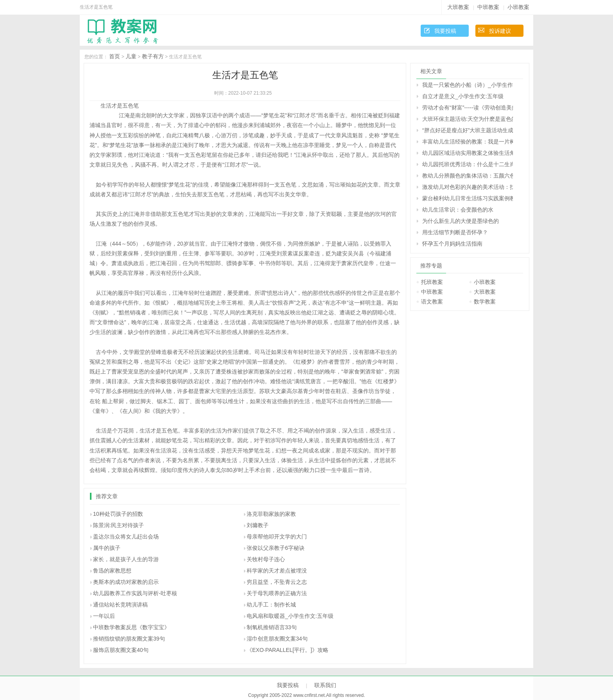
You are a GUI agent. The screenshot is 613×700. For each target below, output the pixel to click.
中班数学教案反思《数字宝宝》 (131, 627)
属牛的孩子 (107, 548)
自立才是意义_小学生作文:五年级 (463, 96)
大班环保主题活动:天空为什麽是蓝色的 (468, 119)
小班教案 (518, 7)
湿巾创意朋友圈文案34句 (277, 639)
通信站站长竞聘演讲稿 (120, 605)
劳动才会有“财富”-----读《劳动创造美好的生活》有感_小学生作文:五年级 (468, 108)
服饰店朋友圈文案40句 (121, 650)
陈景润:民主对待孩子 (118, 525)
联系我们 (325, 685)
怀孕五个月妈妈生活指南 (452, 244)
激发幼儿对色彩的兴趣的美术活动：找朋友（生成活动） (468, 187)
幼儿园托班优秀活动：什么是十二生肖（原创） (468, 164)
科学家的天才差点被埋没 (277, 571)
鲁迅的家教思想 (112, 571)
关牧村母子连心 (266, 559)
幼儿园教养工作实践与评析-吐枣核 (135, 593)
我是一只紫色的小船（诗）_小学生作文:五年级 (468, 85)
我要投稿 (445, 31)
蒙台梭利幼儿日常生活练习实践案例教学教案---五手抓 (468, 198)
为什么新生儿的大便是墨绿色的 (461, 221)
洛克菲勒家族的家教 (271, 514)
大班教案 (458, 7)
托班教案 (432, 282)
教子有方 (153, 56)
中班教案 (488, 7)
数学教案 (485, 302)
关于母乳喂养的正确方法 (277, 593)
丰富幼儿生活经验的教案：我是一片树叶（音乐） (468, 142)
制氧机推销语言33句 (272, 627)
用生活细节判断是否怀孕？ (455, 232)
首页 (115, 56)
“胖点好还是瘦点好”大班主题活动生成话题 (468, 130)
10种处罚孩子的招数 (118, 514)
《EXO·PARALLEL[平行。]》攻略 (288, 650)
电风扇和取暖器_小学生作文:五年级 (290, 616)
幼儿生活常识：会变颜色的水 (458, 210)
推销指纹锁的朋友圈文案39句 (129, 639)
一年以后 (104, 616)
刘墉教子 (258, 525)
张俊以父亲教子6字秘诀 (276, 548)
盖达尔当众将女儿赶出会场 (126, 537)
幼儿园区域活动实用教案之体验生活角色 (468, 153)
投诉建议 (500, 31)
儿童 (131, 56)
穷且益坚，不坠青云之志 (277, 582)
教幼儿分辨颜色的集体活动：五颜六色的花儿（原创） (468, 176)
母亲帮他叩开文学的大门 (277, 537)
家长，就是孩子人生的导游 (126, 559)
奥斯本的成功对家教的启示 (126, 582)
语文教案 (432, 302)
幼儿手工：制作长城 (271, 605)
